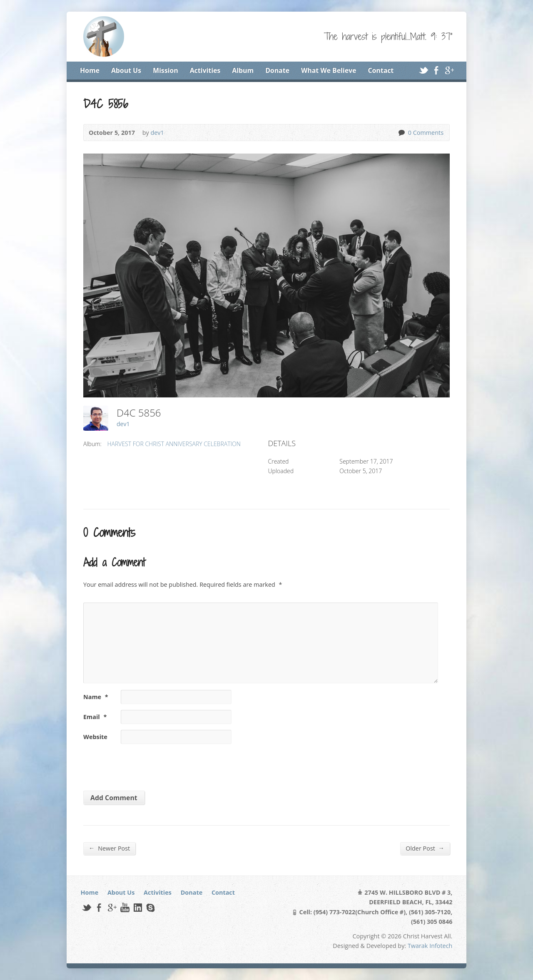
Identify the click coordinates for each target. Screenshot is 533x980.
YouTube (125, 907)
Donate (277, 70)
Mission (166, 70)
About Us (126, 70)
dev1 (157, 133)
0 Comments (401, 133)
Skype (150, 907)
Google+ (449, 70)
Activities (205, 70)
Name (96, 697)
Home (90, 70)
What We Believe (329, 70)
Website (95, 737)
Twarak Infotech (430, 946)
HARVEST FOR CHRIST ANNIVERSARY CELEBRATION (174, 444)
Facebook (436, 70)
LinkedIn (138, 907)
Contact (381, 70)
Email (95, 717)
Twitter (423, 70)
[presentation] (140, 764)
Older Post (425, 848)
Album (243, 70)
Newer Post (109, 848)
